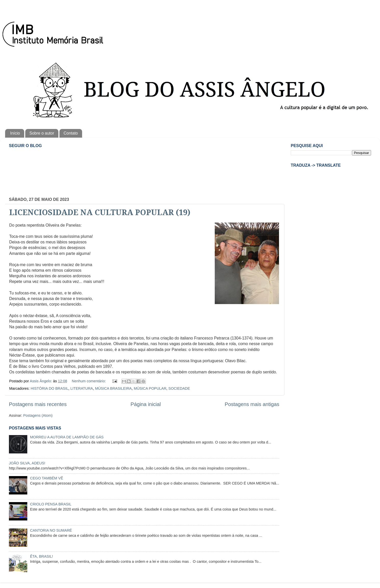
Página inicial (146, 404)
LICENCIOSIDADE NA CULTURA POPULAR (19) (100, 212)
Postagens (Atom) (38, 415)
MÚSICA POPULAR (150, 388)
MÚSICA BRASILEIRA (113, 388)
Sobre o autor (42, 133)
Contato (71, 133)
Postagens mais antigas (252, 404)
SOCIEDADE (179, 388)
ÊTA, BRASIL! (42, 556)
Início (15, 133)
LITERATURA (82, 388)
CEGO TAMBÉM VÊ (47, 478)
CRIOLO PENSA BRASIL (51, 504)
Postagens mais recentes (38, 404)
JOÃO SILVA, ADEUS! (27, 463)
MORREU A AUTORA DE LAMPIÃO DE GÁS (67, 437)
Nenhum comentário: (90, 381)
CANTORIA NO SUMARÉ (51, 530)
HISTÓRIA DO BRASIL (49, 388)
